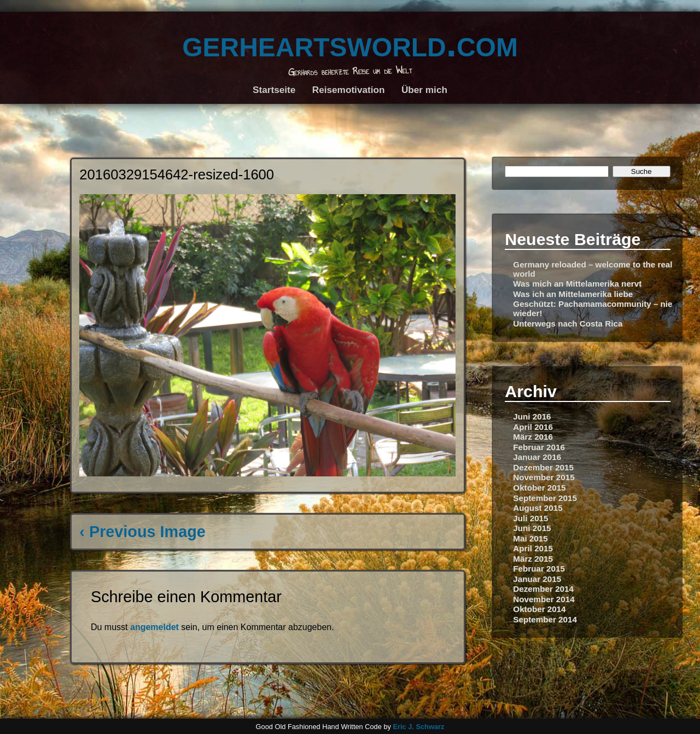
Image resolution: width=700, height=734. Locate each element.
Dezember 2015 (543, 467)
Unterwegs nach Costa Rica (568, 324)
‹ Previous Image (142, 532)
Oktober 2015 (539, 488)
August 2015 (538, 508)
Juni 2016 (532, 416)
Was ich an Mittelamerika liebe (573, 294)
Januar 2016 (537, 457)
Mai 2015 (530, 538)
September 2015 (545, 498)
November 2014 (544, 599)
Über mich (424, 90)
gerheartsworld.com (350, 43)
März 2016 (533, 437)
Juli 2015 (530, 518)
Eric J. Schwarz (418, 727)
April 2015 (533, 548)
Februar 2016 (539, 447)
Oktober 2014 (539, 609)
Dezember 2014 (543, 589)
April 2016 (533, 427)
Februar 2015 (539, 569)
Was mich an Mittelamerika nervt (577, 284)
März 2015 (533, 559)
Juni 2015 (532, 528)
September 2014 (545, 619)
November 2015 (544, 477)
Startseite (274, 90)
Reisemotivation (349, 90)
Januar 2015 (537, 579)
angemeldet (154, 627)
